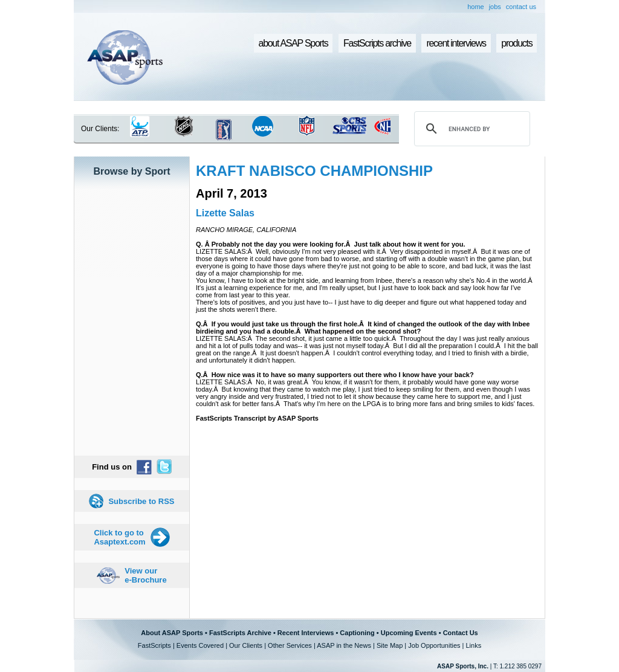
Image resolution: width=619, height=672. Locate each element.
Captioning (357, 633)
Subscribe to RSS (141, 501)
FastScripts (154, 645)
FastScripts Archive (240, 633)
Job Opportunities (434, 645)
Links (473, 645)
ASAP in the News (344, 645)
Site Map (390, 645)
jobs (495, 7)
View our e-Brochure (145, 575)
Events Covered (200, 645)
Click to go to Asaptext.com (119, 537)
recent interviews (456, 43)
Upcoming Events (409, 633)
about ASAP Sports (293, 43)
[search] (470, 129)
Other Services (290, 645)
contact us (521, 7)
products (517, 43)
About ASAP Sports (172, 633)
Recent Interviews (306, 633)
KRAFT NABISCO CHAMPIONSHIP (314, 171)
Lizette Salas (225, 213)
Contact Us (461, 633)
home (476, 7)
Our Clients (246, 645)
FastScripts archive (377, 43)
